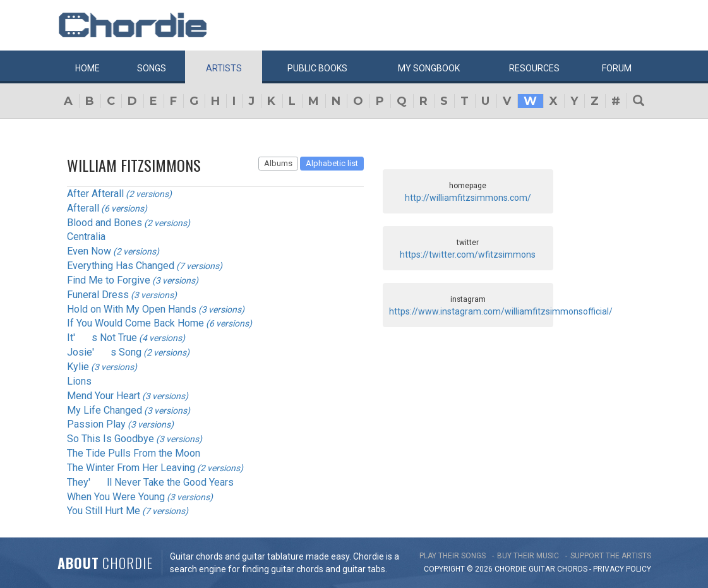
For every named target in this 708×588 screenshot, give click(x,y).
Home (87, 68)
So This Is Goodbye (111, 439)
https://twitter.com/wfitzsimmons (468, 255)
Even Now (89, 251)
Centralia (86, 237)
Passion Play (96, 424)
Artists (224, 68)
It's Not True (102, 338)
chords (572, 569)
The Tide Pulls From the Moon (134, 453)
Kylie (78, 367)
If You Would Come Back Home (135, 323)
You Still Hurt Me (104, 511)
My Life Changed (105, 410)
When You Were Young (116, 497)
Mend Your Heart (104, 396)
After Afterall (95, 194)
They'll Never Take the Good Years (150, 482)
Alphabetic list (332, 163)
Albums (278, 163)
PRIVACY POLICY (622, 569)
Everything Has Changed (121, 266)
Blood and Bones (105, 223)
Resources (534, 68)
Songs (152, 68)
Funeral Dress (98, 295)
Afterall (83, 208)
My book (429, 68)
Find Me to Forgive (109, 280)
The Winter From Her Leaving (131, 468)
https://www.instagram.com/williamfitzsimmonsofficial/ (501, 311)
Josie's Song (104, 352)
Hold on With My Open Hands (132, 309)
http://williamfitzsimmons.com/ (468, 198)
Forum (617, 68)
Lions (79, 381)
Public (317, 68)
